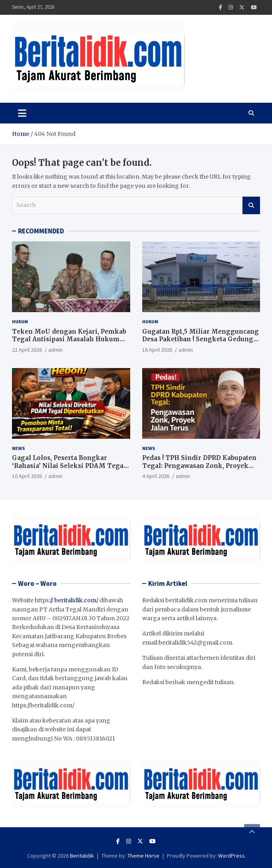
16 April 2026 (157, 350)
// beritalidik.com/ (74, 600)
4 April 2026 (156, 476)
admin (56, 350)
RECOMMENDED (41, 231)
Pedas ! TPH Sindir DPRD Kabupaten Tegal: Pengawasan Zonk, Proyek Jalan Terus (199, 466)
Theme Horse (143, 856)
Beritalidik (82, 856)
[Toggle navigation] (22, 113)
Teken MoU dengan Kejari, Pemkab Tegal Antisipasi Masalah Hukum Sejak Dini (69, 339)
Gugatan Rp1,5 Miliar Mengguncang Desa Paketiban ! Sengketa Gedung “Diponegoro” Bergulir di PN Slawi (201, 339)
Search (251, 205)
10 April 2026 (27, 476)
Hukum (20, 322)
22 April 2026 (27, 350)
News (18, 448)
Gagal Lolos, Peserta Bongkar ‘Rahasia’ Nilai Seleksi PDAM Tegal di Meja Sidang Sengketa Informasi (69, 466)
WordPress (231, 856)
